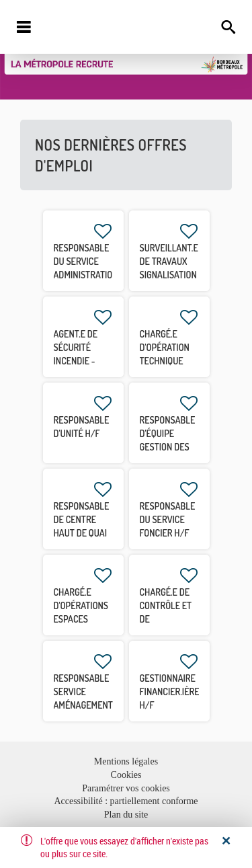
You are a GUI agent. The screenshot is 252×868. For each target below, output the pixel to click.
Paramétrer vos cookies (126, 788)
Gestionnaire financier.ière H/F (170, 692)
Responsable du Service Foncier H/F (168, 519)
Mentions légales (126, 761)
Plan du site (126, 815)
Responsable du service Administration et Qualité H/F (86, 275)
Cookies (126, 775)
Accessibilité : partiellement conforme (126, 801)
